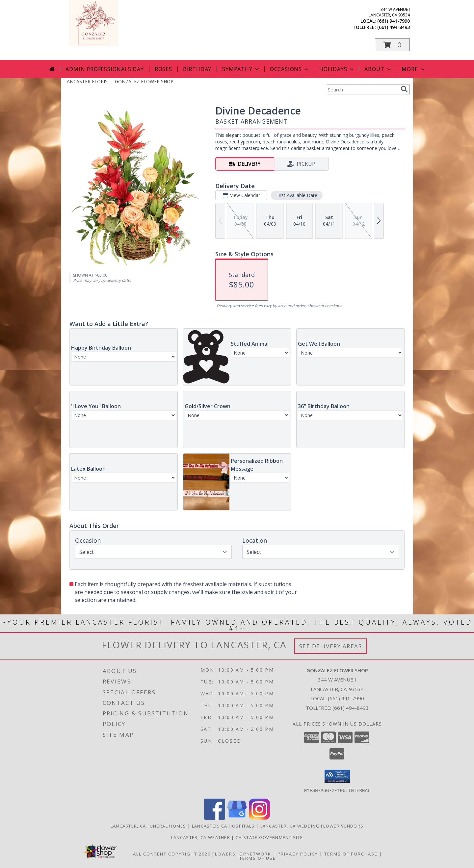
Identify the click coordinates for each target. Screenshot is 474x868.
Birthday (197, 69)
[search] (404, 89)
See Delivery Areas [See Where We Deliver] (331, 646)
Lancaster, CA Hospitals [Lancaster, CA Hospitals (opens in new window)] (223, 826)
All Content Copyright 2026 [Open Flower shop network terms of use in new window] (172, 854)
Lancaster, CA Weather (201, 837)
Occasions (290, 69)
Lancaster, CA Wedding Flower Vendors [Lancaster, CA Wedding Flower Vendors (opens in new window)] (312, 826)
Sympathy (241, 69)
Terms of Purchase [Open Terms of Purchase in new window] (351, 854)
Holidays (337, 69)
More (414, 69)
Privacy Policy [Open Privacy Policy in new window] (298, 854)
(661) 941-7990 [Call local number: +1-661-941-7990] (394, 21)
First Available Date (297, 195)
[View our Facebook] (215, 818)
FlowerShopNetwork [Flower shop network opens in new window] (242, 854)
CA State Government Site (269, 837)
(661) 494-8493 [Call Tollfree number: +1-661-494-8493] (351, 708)
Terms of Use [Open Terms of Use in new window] (258, 858)
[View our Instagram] (259, 818)
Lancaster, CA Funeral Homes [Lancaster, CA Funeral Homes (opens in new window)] (148, 826)
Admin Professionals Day (105, 69)
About (378, 69)
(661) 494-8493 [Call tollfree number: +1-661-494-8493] (394, 27)
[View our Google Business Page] (237, 818)
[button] (392, 45)
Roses (163, 69)
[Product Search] (362, 89)
